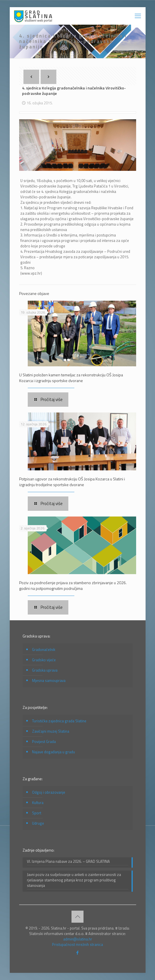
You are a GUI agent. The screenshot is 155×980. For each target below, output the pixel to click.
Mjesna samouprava (49, 680)
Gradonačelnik (44, 650)
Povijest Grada (44, 742)
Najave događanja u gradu (53, 752)
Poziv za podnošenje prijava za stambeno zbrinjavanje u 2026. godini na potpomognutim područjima (73, 585)
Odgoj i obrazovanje (49, 792)
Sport (37, 813)
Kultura (38, 803)
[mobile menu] (138, 16)
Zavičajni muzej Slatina (51, 731)
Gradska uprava (45, 670)
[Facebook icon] (78, 953)
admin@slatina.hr (78, 939)
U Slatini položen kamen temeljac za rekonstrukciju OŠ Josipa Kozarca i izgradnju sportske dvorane (71, 378)
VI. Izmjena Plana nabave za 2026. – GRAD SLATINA (68, 861)
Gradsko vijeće (44, 660)
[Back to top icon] (77, 917)
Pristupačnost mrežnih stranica (77, 944)
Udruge (38, 823)
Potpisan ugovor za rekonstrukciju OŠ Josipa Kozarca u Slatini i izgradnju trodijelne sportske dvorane (72, 482)
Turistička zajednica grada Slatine (59, 721)
